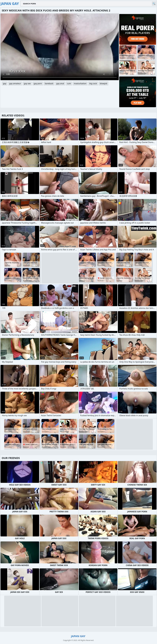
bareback (49, 83)
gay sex (27, 83)
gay (5, 83)
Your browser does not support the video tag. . (60, 47)
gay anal (60, 83)
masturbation (80, 83)
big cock (93, 83)
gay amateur (15, 83)
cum (69, 83)
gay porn (38, 83)
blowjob (104, 83)
